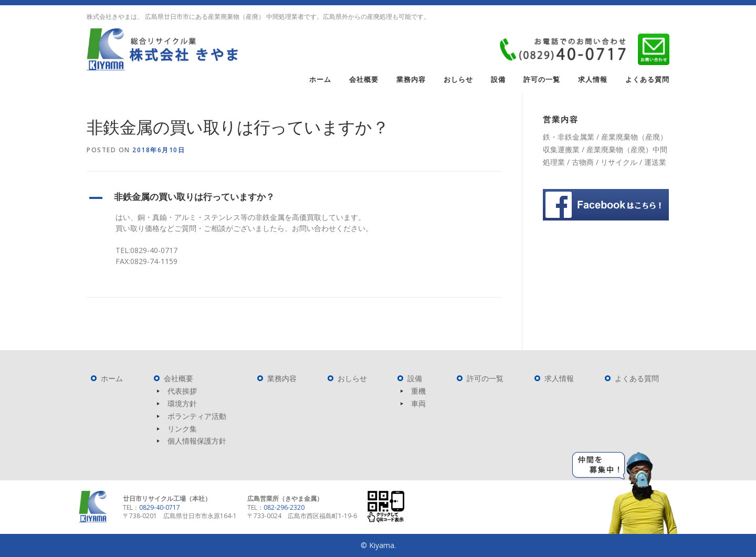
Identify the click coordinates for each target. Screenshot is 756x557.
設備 (498, 80)
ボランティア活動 (197, 416)
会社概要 (364, 80)
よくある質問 (647, 80)
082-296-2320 (284, 507)
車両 (418, 403)
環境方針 (182, 403)
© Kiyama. (378, 545)
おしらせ (458, 80)
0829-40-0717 (160, 507)
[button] (294, 198)
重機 (418, 391)
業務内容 (411, 80)
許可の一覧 (542, 80)
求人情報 (593, 80)
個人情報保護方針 (197, 441)
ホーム (320, 80)
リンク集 (182, 429)
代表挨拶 (182, 391)
